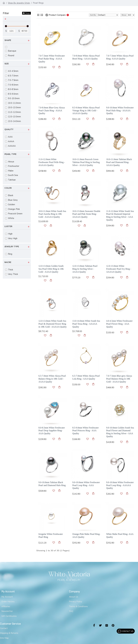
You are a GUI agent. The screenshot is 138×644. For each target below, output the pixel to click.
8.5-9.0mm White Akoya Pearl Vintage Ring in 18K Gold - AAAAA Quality (86, 111)
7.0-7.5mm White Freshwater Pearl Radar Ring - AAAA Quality (52, 59)
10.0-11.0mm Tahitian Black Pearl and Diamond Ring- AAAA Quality (119, 162)
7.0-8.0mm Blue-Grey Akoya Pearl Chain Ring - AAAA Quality (52, 111)
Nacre (8, 262)
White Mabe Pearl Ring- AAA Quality (120, 536)
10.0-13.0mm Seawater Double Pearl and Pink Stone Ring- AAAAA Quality (86, 214)
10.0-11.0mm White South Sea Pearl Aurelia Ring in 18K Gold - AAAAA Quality (52, 214)
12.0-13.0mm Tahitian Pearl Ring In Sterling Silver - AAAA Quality (85, 269)
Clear (27, 13)
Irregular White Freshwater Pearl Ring (51, 536)
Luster (8, 226)
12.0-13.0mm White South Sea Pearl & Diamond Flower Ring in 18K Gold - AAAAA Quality (53, 324)
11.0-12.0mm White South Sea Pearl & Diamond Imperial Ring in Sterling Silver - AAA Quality (120, 215)
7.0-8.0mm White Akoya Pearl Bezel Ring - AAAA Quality (86, 57)
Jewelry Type (12, 247)
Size (7, 64)
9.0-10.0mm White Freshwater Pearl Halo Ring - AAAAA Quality (120, 111)
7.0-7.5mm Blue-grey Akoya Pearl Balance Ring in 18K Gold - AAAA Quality (119, 379)
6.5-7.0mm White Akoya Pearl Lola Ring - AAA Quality (86, 377)
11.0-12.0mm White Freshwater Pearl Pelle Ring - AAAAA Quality (52, 162)
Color (8, 188)
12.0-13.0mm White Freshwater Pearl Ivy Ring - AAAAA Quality (119, 269)
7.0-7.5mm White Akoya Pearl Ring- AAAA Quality (120, 57)
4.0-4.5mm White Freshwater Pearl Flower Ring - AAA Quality (119, 324)
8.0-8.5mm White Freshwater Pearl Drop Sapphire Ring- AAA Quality (52, 431)
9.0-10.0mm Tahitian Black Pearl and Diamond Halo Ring (52, 484)
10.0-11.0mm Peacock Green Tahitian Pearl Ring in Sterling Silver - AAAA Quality (86, 162)
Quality (9, 129)
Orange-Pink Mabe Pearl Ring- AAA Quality (86, 536)
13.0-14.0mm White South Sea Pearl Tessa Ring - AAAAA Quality (86, 324)
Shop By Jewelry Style (19, 3)
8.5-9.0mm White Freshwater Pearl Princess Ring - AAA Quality (86, 431)
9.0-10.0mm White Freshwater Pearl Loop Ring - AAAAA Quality (120, 485)
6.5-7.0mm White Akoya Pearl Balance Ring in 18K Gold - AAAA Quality (52, 379)
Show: (124, 15)
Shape (8, 40)
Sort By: (93, 15)
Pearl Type (10, 154)
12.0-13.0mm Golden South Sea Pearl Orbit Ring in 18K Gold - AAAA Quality (51, 269)
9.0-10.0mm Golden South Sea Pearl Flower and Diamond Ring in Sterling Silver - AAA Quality (120, 432)
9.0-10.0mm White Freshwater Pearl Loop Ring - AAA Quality (86, 485)
